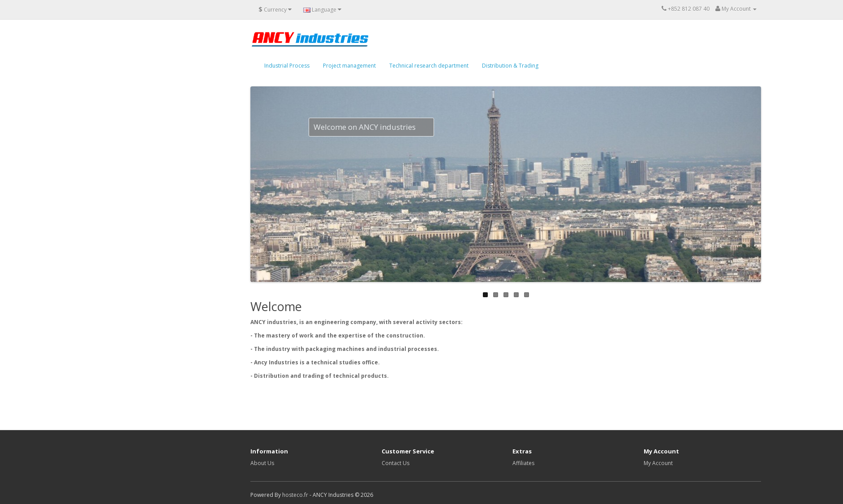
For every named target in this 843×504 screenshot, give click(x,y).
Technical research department (429, 66)
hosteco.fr (295, 495)
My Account (658, 463)
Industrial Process (287, 66)
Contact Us (396, 463)
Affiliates (523, 463)
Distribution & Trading (510, 66)
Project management (349, 66)
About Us (262, 463)
